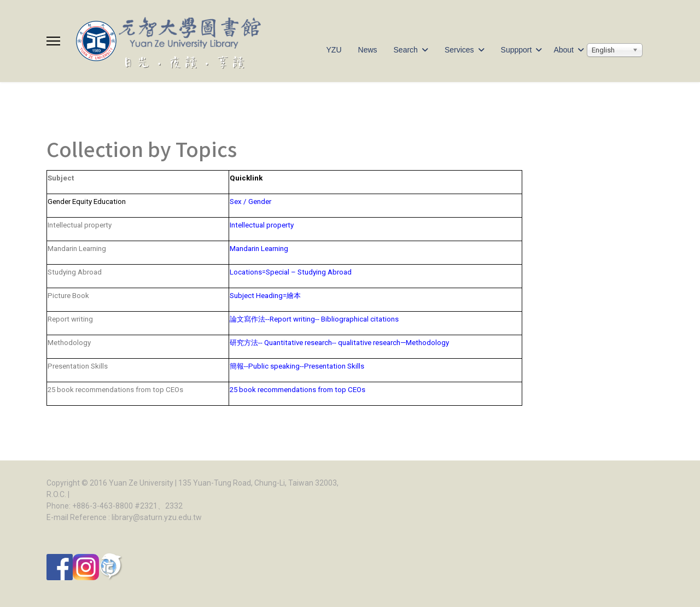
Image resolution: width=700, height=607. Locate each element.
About (564, 50)
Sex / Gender (250, 202)
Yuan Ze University (141, 483)
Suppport (517, 50)
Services (459, 50)
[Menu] (53, 41)
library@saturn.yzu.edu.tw (157, 517)
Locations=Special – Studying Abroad (291, 272)
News (368, 50)
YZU (334, 50)
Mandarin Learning (259, 249)
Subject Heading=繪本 (265, 296)
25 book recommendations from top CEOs (303, 390)
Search (406, 50)
